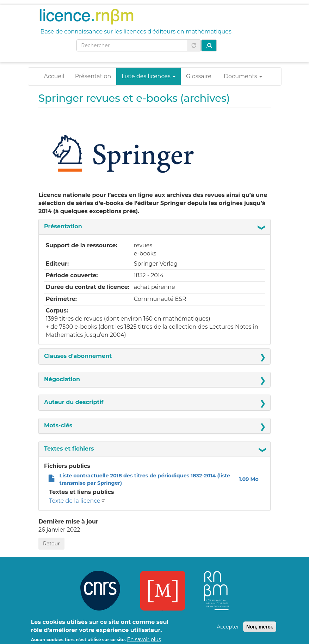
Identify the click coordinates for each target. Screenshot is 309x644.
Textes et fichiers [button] (69, 449)
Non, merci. (260, 629)
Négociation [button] (62, 379)
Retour (51, 544)
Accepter (228, 629)
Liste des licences (149, 76)
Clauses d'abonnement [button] (78, 356)
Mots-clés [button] (58, 425)
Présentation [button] (63, 226)
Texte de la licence (78, 501)
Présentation (93, 76)
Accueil (54, 76)
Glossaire (199, 76)
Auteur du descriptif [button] (74, 402)
